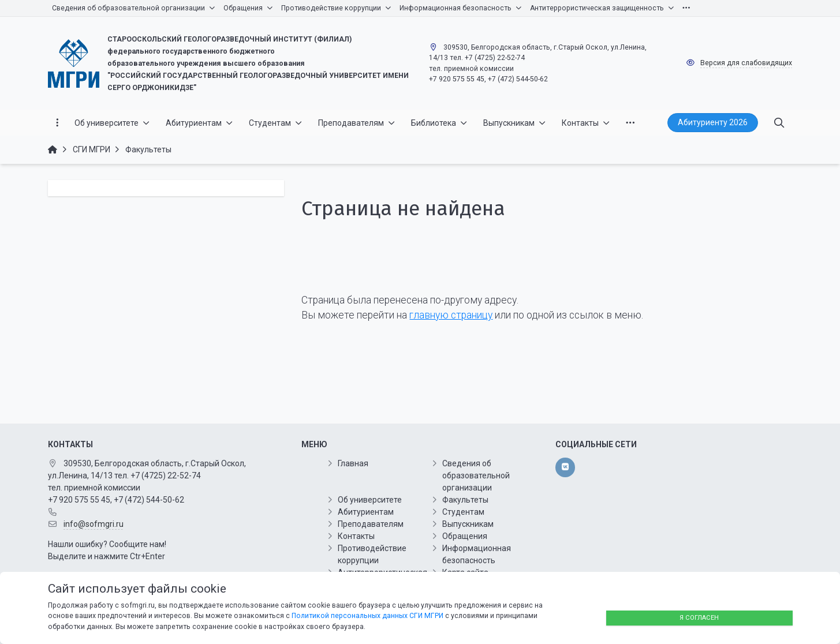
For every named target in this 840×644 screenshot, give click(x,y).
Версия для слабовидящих (746, 63)
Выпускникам (468, 524)
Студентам (463, 512)
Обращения (465, 536)
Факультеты (465, 500)
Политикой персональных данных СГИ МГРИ (367, 616)
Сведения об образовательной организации (476, 475)
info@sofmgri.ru (94, 524)
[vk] (565, 467)
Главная (353, 463)
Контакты (356, 536)
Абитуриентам (366, 512)
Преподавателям (371, 524)
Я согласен (699, 618)
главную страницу (451, 315)
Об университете (370, 500)
